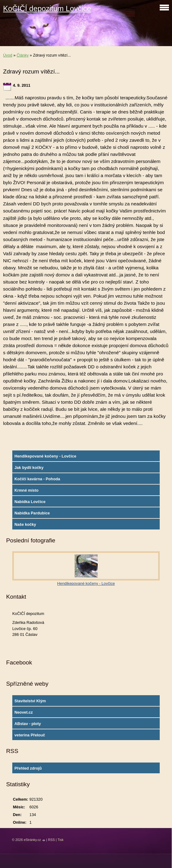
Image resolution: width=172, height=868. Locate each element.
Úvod (8, 55)
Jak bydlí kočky (29, 468)
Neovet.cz (24, 712)
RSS (51, 840)
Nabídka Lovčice (30, 502)
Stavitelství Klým (30, 701)
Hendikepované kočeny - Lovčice (45, 456)
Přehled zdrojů (28, 768)
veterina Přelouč (30, 735)
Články (23, 55)
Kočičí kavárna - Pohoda (37, 479)
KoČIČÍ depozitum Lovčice (47, 8)
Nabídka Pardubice (32, 513)
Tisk (61, 840)
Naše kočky (25, 524)
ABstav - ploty (28, 724)
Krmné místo (26, 490)
